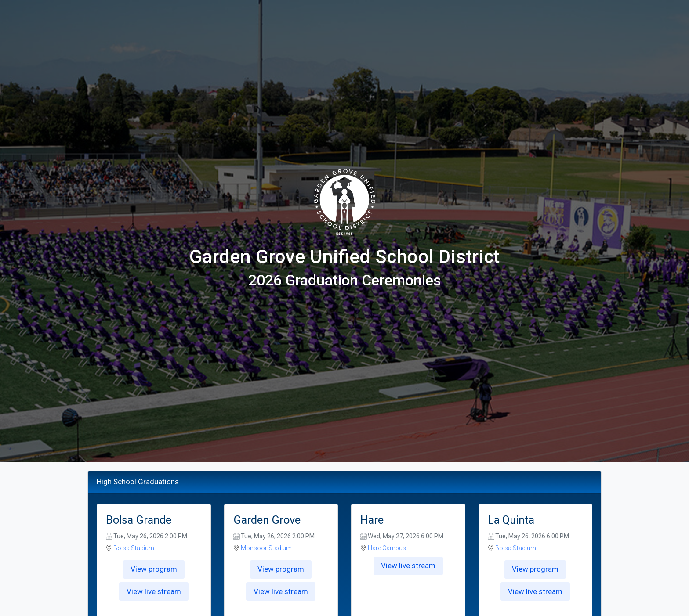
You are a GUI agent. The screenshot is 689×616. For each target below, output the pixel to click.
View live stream (154, 591)
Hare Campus (387, 548)
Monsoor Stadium (266, 548)
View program (154, 569)
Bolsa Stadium (134, 548)
